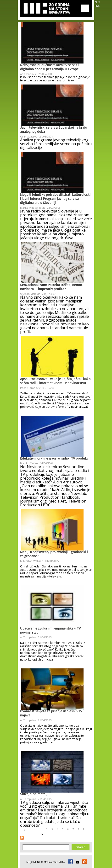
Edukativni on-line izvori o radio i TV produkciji (56, 459)
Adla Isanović (28, 74)
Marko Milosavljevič (33, 208)
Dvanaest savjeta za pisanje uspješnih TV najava (51, 714)
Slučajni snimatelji (34, 794)
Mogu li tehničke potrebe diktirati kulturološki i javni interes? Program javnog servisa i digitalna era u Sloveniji (55, 199)
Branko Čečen (29, 463)
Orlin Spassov (29, 136)
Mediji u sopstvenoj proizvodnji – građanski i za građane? (54, 554)
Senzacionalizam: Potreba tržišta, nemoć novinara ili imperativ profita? (51, 287)
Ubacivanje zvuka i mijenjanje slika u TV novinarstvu (50, 631)
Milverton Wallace (32, 561)
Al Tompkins (28, 637)
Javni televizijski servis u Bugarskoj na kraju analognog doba (54, 130)
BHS (97, 2)
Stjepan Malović (30, 294)
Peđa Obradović (30, 388)
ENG (97, 6)
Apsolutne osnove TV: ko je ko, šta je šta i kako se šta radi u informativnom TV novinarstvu (55, 381)
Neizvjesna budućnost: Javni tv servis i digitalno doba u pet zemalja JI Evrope (49, 67)
